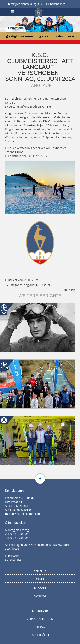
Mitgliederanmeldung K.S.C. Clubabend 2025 (37, 4)
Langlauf (28, 285)
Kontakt (40, 596)
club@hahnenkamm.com (25, 514)
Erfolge (40, 587)
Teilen (70, 290)
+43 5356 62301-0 (19, 510)
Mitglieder (40, 611)
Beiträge (40, 627)
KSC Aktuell (43, 285)
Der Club (40, 571)
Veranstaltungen (40, 619)
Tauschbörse (40, 635)
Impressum (12, 555)
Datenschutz (13, 559)
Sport (40, 579)
